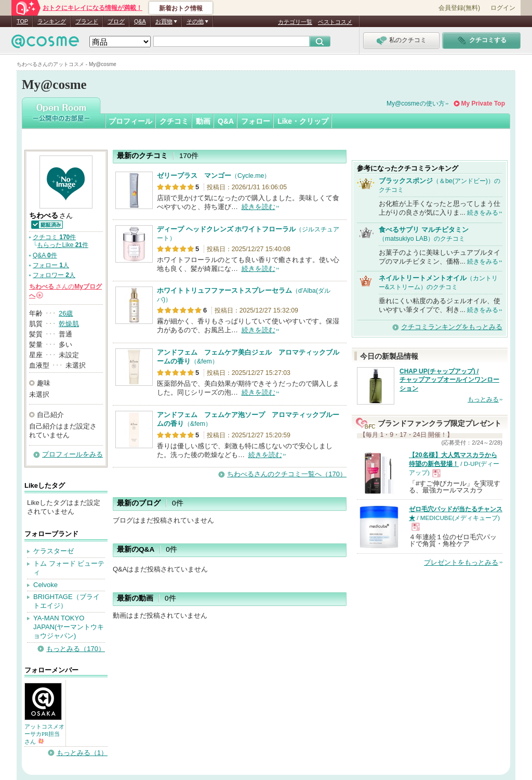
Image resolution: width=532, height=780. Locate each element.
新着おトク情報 (181, 8)
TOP (22, 21)
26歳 (66, 313)
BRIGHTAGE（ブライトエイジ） (66, 601)
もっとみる (483, 399)
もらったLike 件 (63, 245)
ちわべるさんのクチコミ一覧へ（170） (287, 474)
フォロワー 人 (54, 275)
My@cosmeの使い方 (416, 103)
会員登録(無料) (459, 8)
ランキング (52, 21)
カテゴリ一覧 (295, 22)
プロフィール (130, 121)
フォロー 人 (51, 265)
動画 (203, 121)
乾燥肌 (69, 324)
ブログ (116, 21)
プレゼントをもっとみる (461, 562)
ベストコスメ (335, 22)
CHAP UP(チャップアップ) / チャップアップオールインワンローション (449, 380)
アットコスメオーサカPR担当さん (44, 734)
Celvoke (45, 585)
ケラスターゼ (54, 551)
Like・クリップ (303, 121)
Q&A (140, 21)
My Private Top (483, 103)
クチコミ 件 (54, 237)
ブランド (87, 21)
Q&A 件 (45, 255)
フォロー (256, 121)
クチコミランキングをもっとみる (452, 327)
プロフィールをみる (72, 454)
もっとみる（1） (82, 753)
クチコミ (174, 121)
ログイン (503, 8)
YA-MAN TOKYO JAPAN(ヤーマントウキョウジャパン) (69, 627)
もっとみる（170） (76, 649)
